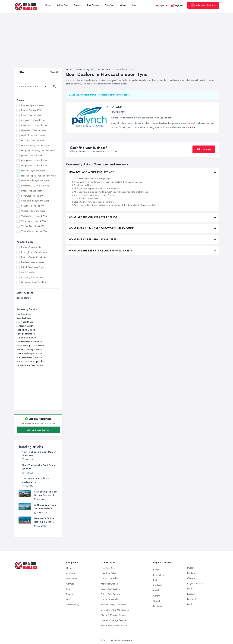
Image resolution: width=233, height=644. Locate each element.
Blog (134, 5)
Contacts (78, 5)
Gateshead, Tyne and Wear (34, 130)
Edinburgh (192, 573)
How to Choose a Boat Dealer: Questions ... (39, 454)
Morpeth (115, 118)
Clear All (54, 72)
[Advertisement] (116, 44)
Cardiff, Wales (28, 272)
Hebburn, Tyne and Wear (33, 140)
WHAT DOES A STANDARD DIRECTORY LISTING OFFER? (102, 228)
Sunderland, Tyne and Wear (34, 206)
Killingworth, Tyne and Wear (34, 161)
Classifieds (110, 5)
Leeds (190, 589)
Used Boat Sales (24, 318)
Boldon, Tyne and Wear (32, 110)
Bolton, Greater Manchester (34, 257)
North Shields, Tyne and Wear (35, 181)
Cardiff (156, 596)
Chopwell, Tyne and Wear (33, 120)
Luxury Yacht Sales (25, 322)
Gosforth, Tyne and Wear (33, 135)
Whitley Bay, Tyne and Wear (34, 226)
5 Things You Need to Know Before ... (45, 507)
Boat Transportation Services (29, 357)
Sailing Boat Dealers (26, 330)
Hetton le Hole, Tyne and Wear (36, 146)
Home (48, 5)
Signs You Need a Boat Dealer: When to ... (39, 467)
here (81, 179)
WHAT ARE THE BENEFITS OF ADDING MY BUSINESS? (101, 251)
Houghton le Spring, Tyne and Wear (38, 151)
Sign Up (177, 5)
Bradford (157, 585)
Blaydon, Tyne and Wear (33, 105)
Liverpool (191, 599)
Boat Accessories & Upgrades (30, 361)
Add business (204, 149)
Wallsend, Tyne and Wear (33, 211)
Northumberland (127, 118)
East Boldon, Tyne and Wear (34, 125)
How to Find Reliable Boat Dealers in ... (36, 480)
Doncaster (158, 606)
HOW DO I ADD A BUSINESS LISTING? (91, 172)
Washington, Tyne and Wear (34, 216)
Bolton (156, 580)
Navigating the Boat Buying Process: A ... (46, 493)
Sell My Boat (62, 5)
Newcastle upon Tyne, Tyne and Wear (39, 176)
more (192, 127)
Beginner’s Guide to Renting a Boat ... (46, 520)
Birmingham (159, 575)
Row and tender (24, 298)
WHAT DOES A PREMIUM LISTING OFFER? (93, 240)
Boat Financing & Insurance (29, 342)
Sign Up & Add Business (38, 430)
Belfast (156, 570)
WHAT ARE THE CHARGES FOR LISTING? (93, 217)
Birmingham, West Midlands (34, 252)
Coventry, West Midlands (33, 277)
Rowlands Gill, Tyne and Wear (35, 186)
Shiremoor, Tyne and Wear (34, 196)
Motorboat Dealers (25, 326)
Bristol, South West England (34, 267)
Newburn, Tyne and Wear (33, 171)
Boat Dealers (93, 5)
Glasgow (191, 578)
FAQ (68, 599)
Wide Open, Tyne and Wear (34, 231)
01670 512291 (119, 112)
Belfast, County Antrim (31, 247)
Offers (123, 5)
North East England (145, 118)
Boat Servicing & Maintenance (30, 346)
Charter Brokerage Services (29, 353)
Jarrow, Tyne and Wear (32, 155)
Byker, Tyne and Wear (31, 115)
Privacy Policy (73, 605)
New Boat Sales (24, 314)
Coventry (157, 601)
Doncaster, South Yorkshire (33, 282)
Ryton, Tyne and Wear (31, 191)
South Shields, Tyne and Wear (35, 201)
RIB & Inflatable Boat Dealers (30, 365)
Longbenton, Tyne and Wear (34, 166)
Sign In (161, 5)
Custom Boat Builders (26, 338)
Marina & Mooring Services (29, 350)
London (191, 604)
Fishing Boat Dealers (26, 334)
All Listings (71, 573)
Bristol (156, 591)
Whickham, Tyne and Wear (34, 221)
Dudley (190, 568)
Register (70, 594)
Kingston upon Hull (196, 583)
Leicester (191, 594)
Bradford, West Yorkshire (33, 262)
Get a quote (72, 579)
